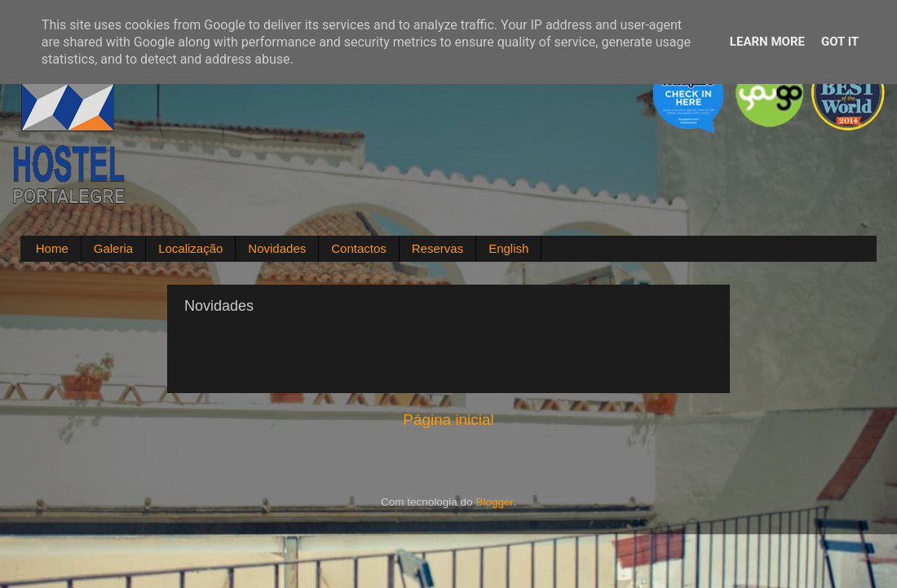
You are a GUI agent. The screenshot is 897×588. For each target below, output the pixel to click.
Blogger (494, 502)
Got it (840, 42)
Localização (190, 248)
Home (52, 248)
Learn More (767, 42)
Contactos (359, 248)
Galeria (113, 248)
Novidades (277, 248)
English (508, 248)
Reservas (437, 248)
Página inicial (448, 420)
